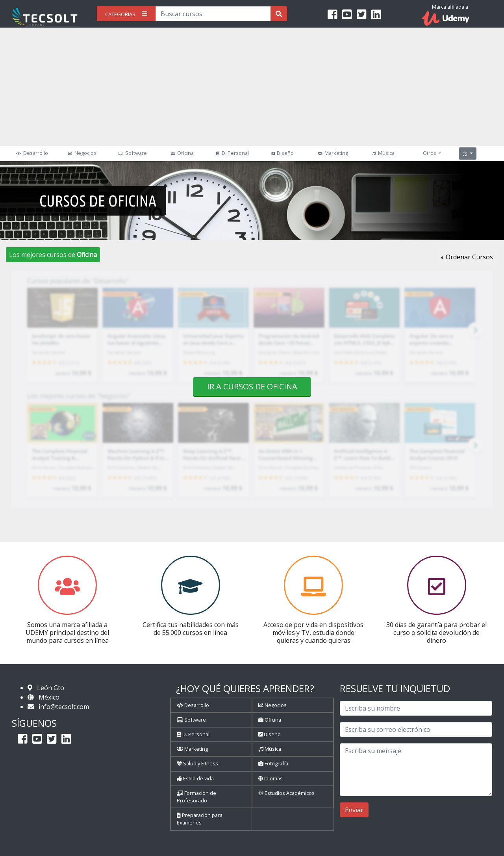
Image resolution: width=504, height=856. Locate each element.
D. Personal (232, 153)
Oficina (182, 153)
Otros (430, 153)
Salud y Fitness (197, 763)
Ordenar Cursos (469, 257)
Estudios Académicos (286, 793)
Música (382, 153)
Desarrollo (31, 153)
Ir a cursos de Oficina (252, 386)
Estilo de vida (195, 778)
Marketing (332, 153)
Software (131, 153)
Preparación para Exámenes (200, 819)
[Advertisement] (252, 87)
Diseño (282, 153)
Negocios (81, 153)
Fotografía (273, 763)
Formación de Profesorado (196, 797)
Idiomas (271, 778)
